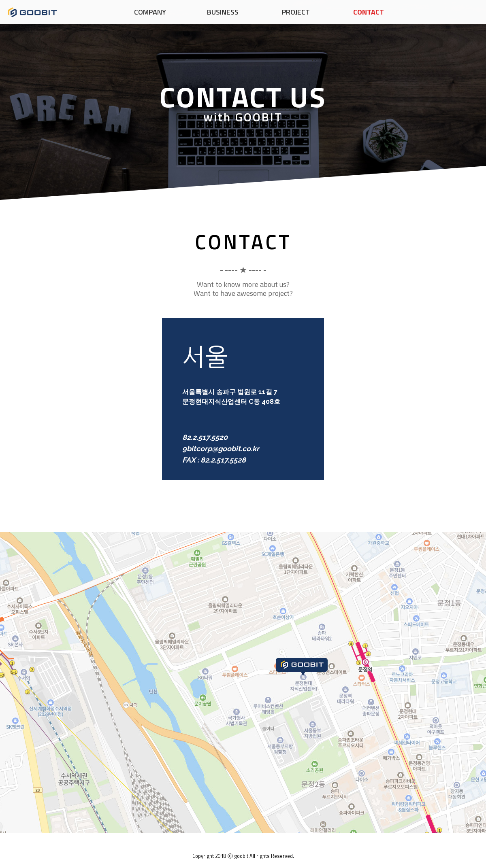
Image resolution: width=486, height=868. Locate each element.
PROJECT (296, 12)
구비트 (32, 12)
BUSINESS (223, 12)
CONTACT (369, 12)
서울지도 (243, 682)
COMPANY (150, 12)
